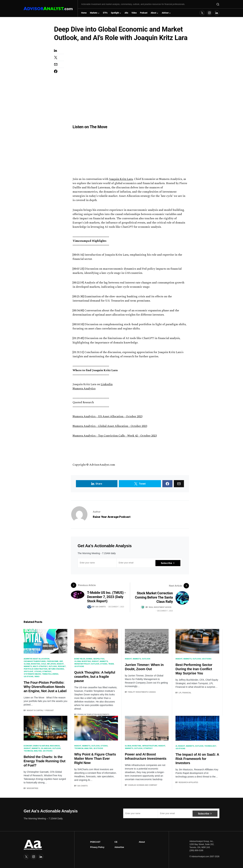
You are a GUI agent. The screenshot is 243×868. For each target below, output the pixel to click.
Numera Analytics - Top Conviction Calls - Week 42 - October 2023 (115, 436)
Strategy (47, 671)
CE (116, 841)
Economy (28, 745)
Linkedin (107, 384)
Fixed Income (53, 661)
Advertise (119, 847)
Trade (111, 663)
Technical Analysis (33, 750)
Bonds (89, 658)
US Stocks (29, 676)
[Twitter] (202, 13)
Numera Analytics (84, 389)
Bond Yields (80, 658)
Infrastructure (150, 745)
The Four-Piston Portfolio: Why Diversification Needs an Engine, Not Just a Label (45, 686)
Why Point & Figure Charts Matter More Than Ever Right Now (95, 758)
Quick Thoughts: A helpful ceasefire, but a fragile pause (95, 676)
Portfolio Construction (36, 668)
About (142, 841)
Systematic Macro (32, 674)
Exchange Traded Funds (35, 661)
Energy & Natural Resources (46, 745)
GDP (61, 661)
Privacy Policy (97, 847)
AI (176, 745)
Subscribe (166, 563)
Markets (28, 666)
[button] (218, 4)
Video (37, 676)
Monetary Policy (82, 663)
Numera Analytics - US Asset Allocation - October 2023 (107, 416)
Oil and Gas (46, 748)
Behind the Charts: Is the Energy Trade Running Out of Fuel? (44, 761)
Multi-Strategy (40, 666)
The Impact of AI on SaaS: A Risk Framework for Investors (197, 758)
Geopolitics (99, 658)
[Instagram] (209, 13)
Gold (44, 663)
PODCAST (95, 841)
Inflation (51, 663)
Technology (210, 745)
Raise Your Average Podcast (112, 517)
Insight (60, 663)
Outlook (53, 666)
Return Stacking (56, 668)
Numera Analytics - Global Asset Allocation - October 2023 (110, 426)
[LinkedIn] (217, 13)
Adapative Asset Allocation (37, 658)
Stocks (38, 671)
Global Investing (32, 663)
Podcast (62, 666)
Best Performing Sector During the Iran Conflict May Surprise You (194, 669)
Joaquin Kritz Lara (121, 179)
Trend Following (50, 674)
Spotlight (29, 671)
